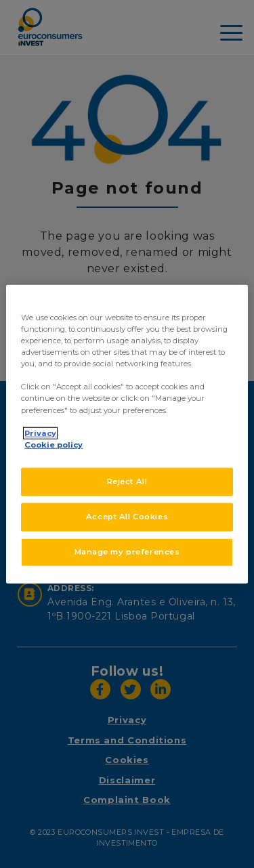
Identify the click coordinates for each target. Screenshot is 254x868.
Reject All (127, 481)
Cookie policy (54, 444)
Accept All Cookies (127, 516)
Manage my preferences (127, 551)
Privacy (40, 433)
